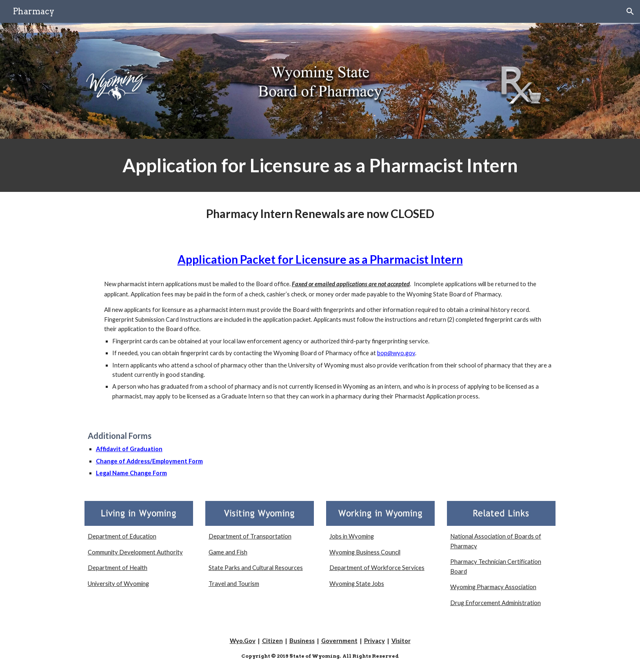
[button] (630, 11)
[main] (320, 165)
